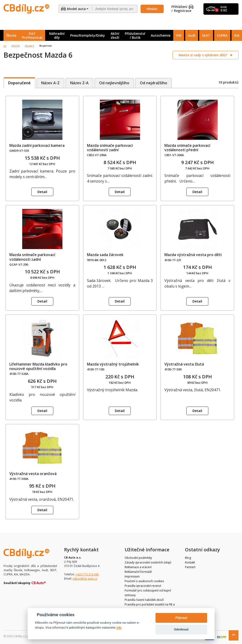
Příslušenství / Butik (135, 35)
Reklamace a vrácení (138, 567)
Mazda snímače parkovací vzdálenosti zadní (110, 148)
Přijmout (181, 618)
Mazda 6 (29, 46)
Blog (188, 558)
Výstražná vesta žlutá (184, 364)
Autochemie (161, 35)
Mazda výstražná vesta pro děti (193, 255)
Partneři (190, 567)
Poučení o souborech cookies (144, 581)
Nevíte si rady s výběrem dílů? (203, 55)
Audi (192, 35)
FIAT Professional (32, 35)
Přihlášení (182, 7)
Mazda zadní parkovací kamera (37, 145)
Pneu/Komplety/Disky (88, 35)
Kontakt (190, 562)
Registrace (183, 11)
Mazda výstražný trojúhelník (113, 364)
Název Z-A (79, 83)
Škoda (11, 35)
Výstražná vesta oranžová (33, 474)
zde (119, 627)
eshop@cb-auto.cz (85, 579)
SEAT (206, 35)
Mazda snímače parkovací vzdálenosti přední (187, 148)
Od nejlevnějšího (114, 83)
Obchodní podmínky (138, 558)
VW (179, 35)
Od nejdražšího (154, 83)
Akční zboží (115, 35)
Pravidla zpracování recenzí (143, 586)
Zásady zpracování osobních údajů (148, 562)
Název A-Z (50, 83)
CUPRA (222, 35)
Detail (42, 192)
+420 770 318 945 (87, 574)
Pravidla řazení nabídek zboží (144, 600)
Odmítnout (181, 629)
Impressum (132, 576)
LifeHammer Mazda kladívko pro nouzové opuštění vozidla (38, 366)
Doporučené (19, 83)
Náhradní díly (57, 35)
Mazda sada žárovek (105, 255)
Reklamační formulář (138, 572)
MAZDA (15, 46)
